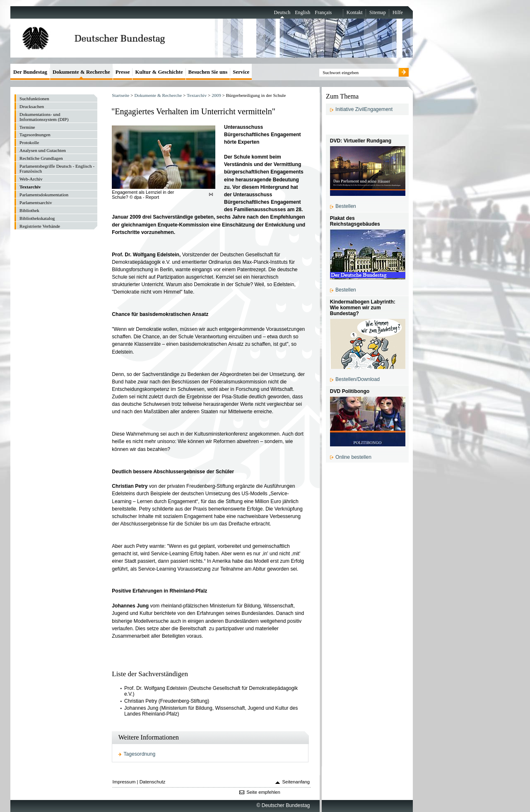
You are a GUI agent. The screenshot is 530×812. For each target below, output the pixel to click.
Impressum (124, 782)
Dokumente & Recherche (158, 95)
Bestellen (346, 206)
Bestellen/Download (358, 379)
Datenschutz (153, 782)
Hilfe (398, 12)
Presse (123, 72)
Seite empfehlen (263, 792)
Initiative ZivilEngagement (364, 109)
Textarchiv (197, 95)
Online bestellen (353, 457)
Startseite (120, 95)
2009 (216, 95)
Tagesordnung (140, 754)
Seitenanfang (296, 782)
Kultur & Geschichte (159, 72)
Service (241, 72)
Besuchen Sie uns (208, 72)
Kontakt (355, 12)
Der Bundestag (30, 72)
